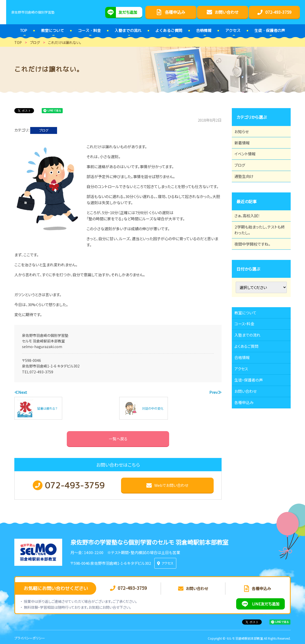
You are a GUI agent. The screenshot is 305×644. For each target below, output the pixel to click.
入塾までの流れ (250, 365)
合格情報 (245, 393)
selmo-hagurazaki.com (42, 347)
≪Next (21, 392)
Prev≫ (215, 392)
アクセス (244, 407)
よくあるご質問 (249, 379)
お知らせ (244, 133)
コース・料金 (247, 351)
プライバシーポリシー (30, 636)
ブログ (44, 130)
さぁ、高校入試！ (250, 231)
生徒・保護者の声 (252, 421)
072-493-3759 (41, 372)
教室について (248, 337)
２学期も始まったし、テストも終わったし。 (259, 248)
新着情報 (245, 147)
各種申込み (247, 450)
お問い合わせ (248, 435)
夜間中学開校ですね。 (255, 266)
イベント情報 (248, 161)
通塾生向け (247, 189)
